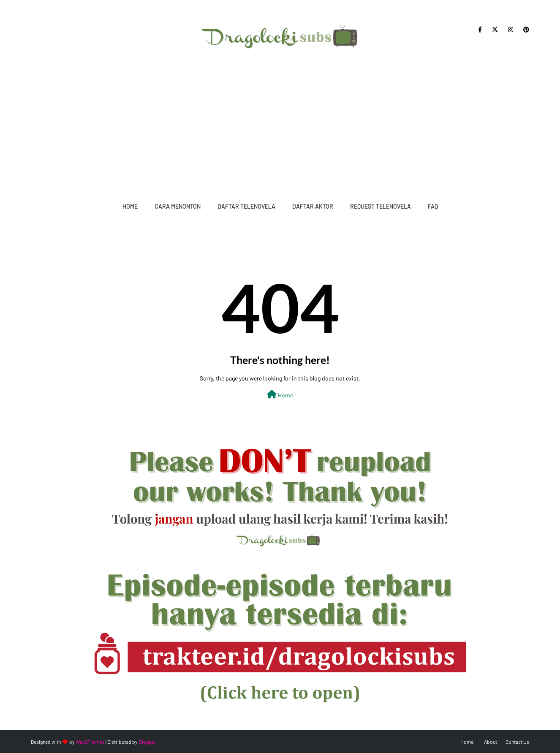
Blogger (147, 742)
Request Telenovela (381, 206)
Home (130, 206)
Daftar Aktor (313, 206)
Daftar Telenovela (246, 206)
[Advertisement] (280, 122)
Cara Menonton (178, 206)
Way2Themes (90, 742)
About (491, 742)
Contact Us (517, 742)
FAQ (433, 206)
